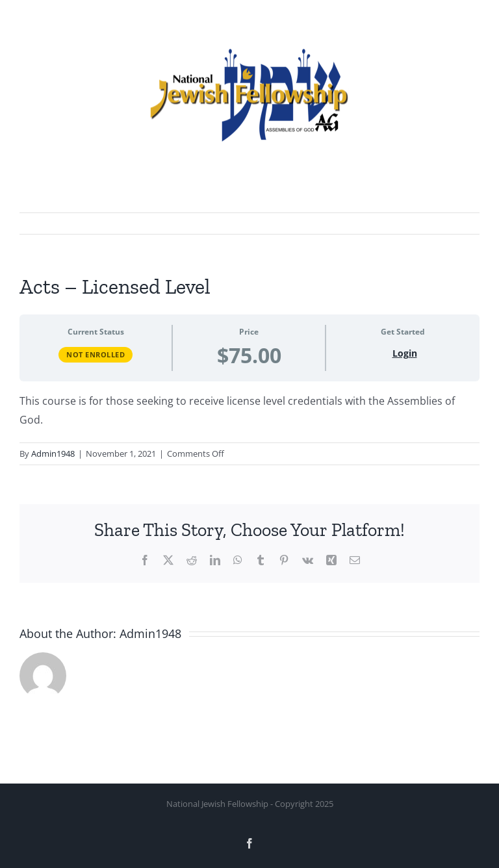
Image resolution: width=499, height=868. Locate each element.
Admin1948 (53, 453)
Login (405, 353)
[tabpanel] (249, 411)
